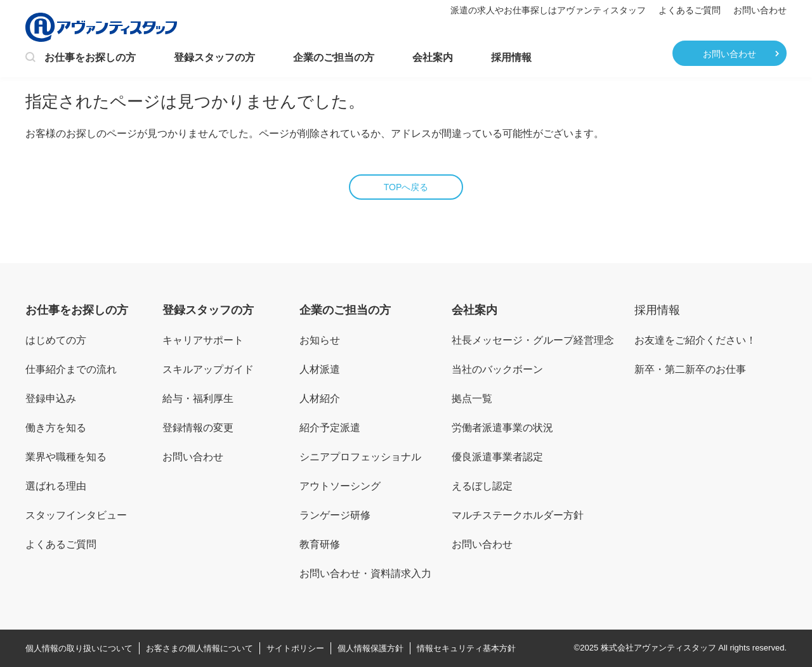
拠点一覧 (472, 398)
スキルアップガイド (208, 369)
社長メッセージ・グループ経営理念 (533, 340)
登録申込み (51, 398)
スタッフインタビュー (76, 515)
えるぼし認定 (482, 486)
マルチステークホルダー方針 (518, 515)
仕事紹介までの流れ (71, 369)
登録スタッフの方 (214, 57)
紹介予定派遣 (330, 428)
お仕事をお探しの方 (81, 58)
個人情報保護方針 (370, 648)
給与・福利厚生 (198, 398)
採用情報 (511, 57)
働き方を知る (56, 428)
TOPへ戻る (406, 187)
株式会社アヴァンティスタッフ (658, 648)
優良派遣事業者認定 (497, 457)
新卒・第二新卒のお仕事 (690, 369)
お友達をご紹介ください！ (695, 340)
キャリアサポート (203, 340)
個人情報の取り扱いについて (79, 648)
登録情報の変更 (198, 428)
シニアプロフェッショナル (360, 457)
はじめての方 (56, 340)
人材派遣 (320, 369)
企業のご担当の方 (334, 57)
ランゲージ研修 (335, 515)
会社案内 (433, 57)
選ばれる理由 (56, 486)
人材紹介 (320, 398)
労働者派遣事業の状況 (502, 428)
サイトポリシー (295, 648)
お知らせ (320, 340)
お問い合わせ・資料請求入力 (365, 573)
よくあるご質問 (690, 10)
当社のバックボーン (497, 369)
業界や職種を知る (66, 457)
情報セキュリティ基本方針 (466, 648)
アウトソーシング (340, 486)
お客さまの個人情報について (200, 648)
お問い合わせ (760, 10)
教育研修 (320, 544)
